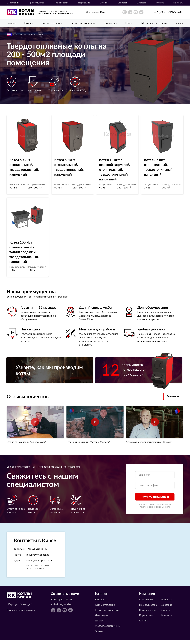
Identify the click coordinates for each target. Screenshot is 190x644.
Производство (61, 3)
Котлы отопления (52, 23)
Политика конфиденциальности (21, 614)
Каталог (29, 23)
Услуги (179, 23)
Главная (11, 23)
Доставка (142, 3)
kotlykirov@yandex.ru (38, 559)
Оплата (160, 3)
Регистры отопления (83, 23)
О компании (13, 3)
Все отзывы (173, 400)
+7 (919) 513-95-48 (169, 12)
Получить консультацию (155, 501)
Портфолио (84, 3)
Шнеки (129, 23)
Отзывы (104, 3)
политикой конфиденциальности (155, 511)
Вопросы (122, 3)
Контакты (178, 3)
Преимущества (36, 3)
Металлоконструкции (154, 23)
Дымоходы (110, 23)
